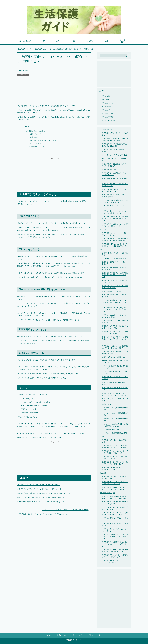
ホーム (48, 635)
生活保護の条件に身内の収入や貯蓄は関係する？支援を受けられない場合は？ (115, 275)
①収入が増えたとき (35, 134)
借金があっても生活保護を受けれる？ (115, 258)
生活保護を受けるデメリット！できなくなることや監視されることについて (46, 514)
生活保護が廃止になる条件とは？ (113, 291)
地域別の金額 (105, 100)
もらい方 (42, 41)
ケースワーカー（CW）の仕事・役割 (115, 155)
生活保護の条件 (105, 110)
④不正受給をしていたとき (37, 143)
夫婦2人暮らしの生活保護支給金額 (114, 357)
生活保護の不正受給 (107, 117)
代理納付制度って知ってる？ (112, 169)
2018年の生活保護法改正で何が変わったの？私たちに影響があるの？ (41, 502)
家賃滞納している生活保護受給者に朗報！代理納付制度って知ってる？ (42, 498)
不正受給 (106, 41)
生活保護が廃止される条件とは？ (37, 131)
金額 (74, 41)
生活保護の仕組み (25, 41)
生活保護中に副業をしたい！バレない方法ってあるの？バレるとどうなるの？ (115, 537)
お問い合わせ (62, 635)
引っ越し (90, 41)
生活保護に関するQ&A (123, 41)
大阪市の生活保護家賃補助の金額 (116, 433)
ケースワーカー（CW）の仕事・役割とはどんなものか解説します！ (65, 510)
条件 (58, 41)
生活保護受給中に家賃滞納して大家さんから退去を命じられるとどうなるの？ (115, 544)
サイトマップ (77, 635)
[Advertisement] (54, 91)
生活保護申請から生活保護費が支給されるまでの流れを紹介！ (39, 485)
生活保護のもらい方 (107, 103)
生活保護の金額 (105, 107)
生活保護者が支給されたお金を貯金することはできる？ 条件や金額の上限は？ (115, 310)
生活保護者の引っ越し (108, 114)
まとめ (29, 149)
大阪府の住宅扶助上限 (112, 430)
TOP (25, 49)
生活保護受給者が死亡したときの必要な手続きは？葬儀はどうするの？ (42, 489)
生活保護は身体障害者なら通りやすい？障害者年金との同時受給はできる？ (114, 302)
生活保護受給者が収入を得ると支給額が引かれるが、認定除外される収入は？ (44, 493)
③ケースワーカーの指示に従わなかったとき (43, 140)
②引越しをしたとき (35, 137)
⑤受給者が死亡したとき (37, 146)
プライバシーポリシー (96, 635)
